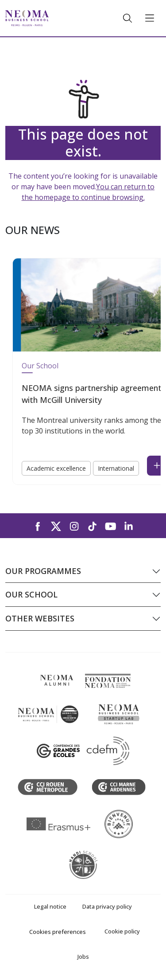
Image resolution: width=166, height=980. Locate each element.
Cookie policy (122, 931)
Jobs (83, 957)
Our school (31, 594)
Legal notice (50, 906)
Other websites (40, 618)
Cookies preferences (58, 932)
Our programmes (43, 571)
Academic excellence (56, 468)
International (116, 468)
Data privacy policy (107, 906)
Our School (40, 366)
